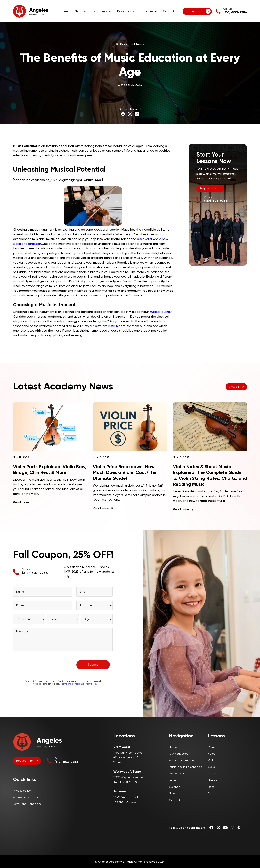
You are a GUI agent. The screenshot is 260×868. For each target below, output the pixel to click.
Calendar (175, 787)
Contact (169, 11)
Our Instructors (179, 754)
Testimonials (177, 774)
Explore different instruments (104, 326)
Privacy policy (22, 791)
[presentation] (43, 667)
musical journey (160, 312)
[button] (80, 11)
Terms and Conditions (27, 804)
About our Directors (182, 760)
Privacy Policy (90, 687)
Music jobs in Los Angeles (186, 767)
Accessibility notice (26, 797)
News (173, 794)
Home (65, 11)
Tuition (173, 780)
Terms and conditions (72, 687)
